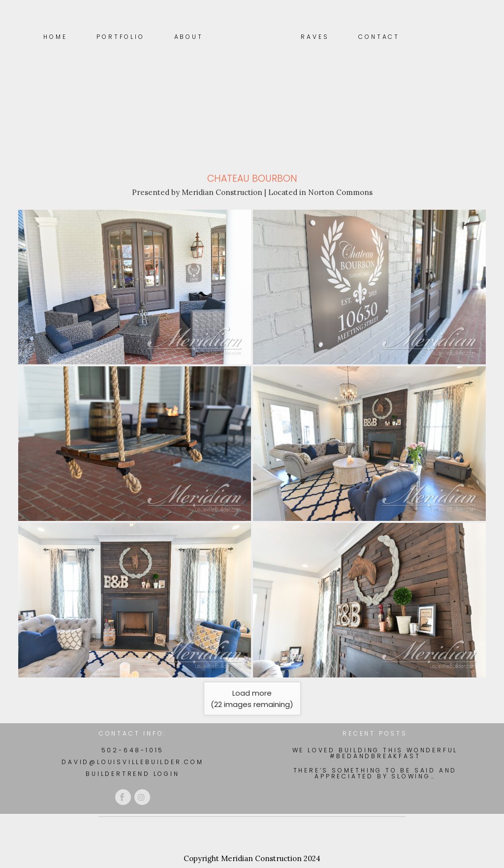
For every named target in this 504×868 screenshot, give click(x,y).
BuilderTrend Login (132, 774)
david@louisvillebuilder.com (133, 762)
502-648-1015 (133, 750)
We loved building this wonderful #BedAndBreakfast (375, 753)
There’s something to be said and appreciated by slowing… (375, 773)
